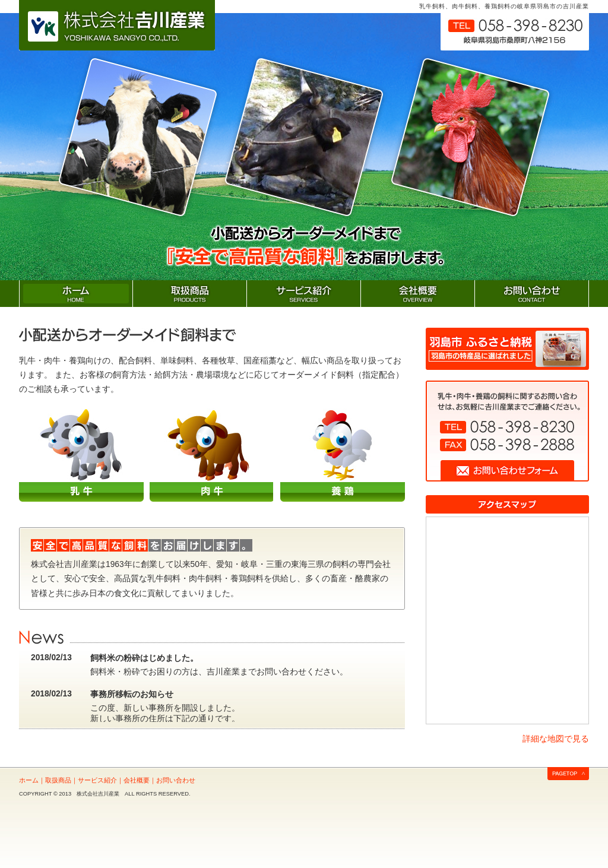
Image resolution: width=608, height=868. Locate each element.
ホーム (29, 780)
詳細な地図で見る (556, 739)
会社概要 (137, 780)
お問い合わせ (176, 780)
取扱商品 (58, 780)
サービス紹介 (97, 780)
